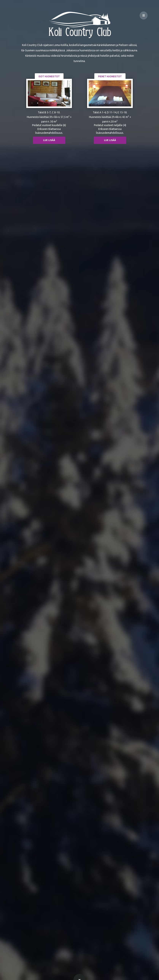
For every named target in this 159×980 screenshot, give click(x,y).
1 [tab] (32, 103)
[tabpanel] (49, 93)
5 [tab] (55, 103)
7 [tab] (66, 103)
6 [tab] (60, 103)
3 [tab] (43, 103)
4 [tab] (49, 103)
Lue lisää (49, 140)
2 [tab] (38, 103)
